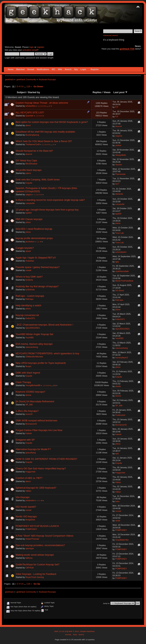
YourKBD (30, 338)
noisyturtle (30, 203)
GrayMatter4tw (122, 540)
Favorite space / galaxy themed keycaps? (38, 267)
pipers (28, 173)
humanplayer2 (122, 358)
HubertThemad (32, 539)
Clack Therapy (23, 382)
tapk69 (28, 213)
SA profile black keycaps (29, 170)
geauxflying (31, 453)
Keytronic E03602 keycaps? (30, 392)
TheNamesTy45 (33, 144)
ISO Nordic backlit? (26, 507)
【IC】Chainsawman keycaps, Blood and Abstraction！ (45, 325)
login (32, 47)
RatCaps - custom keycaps (30, 296)
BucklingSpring (32, 135)
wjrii (117, 454)
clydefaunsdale (122, 271)
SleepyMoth (121, 155)
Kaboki (28, 433)
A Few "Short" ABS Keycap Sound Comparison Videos (44, 536)
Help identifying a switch (28, 306)
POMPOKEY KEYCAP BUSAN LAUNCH (37, 526)
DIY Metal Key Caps (26, 161)
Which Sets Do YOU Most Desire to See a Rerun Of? (44, 141)
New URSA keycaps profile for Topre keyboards (41, 363)
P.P (117, 107)
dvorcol (118, 126)
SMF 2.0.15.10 (61, 631)
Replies (97, 92)
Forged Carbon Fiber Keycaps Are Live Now (39, 430)
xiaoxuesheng (32, 347)
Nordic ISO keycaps (26, 517)
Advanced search (111, 35)
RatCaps (29, 299)
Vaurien (119, 165)
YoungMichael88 (33, 385)
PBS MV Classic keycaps (29, 219)
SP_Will (29, 405)
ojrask (28, 251)
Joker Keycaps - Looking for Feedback (36, 574)
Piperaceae (120, 174)
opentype (30, 548)
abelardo (119, 194)
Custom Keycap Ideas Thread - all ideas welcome (42, 103)
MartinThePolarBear (124, 281)
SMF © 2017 (74, 631)
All (41, 242)
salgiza (29, 194)
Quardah (29, 116)
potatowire (30, 500)
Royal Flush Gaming (35, 577)
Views (107, 92)
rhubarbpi (30, 261)
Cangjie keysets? (25, 248)
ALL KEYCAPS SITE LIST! (30, 113)
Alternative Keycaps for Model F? (33, 449)
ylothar (118, 145)
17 (54, 145)
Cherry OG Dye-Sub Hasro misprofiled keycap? (41, 469)
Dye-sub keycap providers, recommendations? (40, 545)
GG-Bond (120, 290)
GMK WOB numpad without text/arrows (36, 421)
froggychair (30, 472)
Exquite (29, 183)
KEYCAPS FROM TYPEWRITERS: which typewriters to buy (47, 354)
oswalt (28, 270)
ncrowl (28, 510)
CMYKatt (29, 568)
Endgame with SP (25, 440)
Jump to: (107, 603)
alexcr (28, 125)
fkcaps (28, 366)
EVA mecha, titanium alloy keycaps (34, 344)
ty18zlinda (30, 290)
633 (55, 386)
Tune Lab (119, 233)
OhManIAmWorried (34, 357)
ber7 (117, 184)
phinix (28, 222)
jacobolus (30, 242)
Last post (120, 92)
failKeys (29, 558)
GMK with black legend (28, 373)
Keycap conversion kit (27, 315)
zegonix (119, 136)
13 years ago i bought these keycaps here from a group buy (47, 210)
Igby (117, 262)
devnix (28, 395)
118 (28, 86)
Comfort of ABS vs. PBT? (29, 478)
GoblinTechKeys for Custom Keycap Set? (38, 565)
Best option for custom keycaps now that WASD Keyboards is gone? (52, 122)
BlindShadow (31, 164)
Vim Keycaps (23, 497)
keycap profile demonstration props (34, 238)
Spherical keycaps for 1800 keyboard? (36, 488)
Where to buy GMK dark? (29, 277)
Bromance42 (31, 424)
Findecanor (120, 415)
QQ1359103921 (33, 328)
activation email (30, 50)
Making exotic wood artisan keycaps (35, 555)
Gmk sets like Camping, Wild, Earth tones (38, 180)
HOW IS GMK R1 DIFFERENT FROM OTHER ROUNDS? (46, 459)
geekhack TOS (127, 49)
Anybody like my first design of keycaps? (37, 286)
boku (117, 501)
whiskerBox (31, 106)
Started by (34, 92)
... (25, 86)
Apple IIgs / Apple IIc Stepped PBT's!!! (36, 258)
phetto (118, 386)
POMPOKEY (31, 529)
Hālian (118, 482)
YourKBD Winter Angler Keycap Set (34, 334)
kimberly (29, 280)
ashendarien (121, 252)
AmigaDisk (30, 520)
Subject (21, 92)
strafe (118, 521)
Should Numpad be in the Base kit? (34, 151)
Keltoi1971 (30, 318)
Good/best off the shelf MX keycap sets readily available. (46, 132)
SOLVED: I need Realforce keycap (34, 229)
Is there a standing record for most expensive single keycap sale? (50, 200)
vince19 (29, 414)
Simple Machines (87, 631)
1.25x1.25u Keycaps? (27, 411)
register (40, 47)
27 (49, 106)
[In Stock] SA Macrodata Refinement (35, 402)
